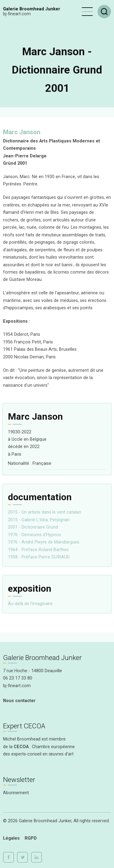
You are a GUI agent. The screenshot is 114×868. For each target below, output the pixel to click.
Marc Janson (22, 132)
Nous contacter (19, 701)
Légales (11, 838)
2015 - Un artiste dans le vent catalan (45, 512)
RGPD (31, 838)
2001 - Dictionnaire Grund (33, 527)
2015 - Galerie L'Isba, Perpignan (39, 520)
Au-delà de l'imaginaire (30, 604)
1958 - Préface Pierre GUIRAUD (39, 557)
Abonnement (16, 793)
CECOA (21, 747)
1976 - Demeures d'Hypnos (35, 535)
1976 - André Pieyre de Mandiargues (44, 542)
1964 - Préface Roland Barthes (38, 550)
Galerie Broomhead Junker (32, 9)
